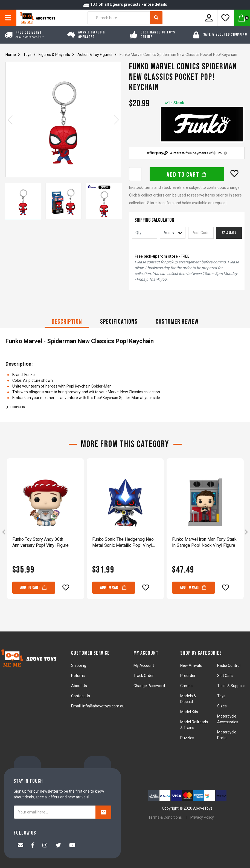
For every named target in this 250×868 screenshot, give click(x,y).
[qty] (145, 233)
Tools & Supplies (231, 686)
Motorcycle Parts (227, 735)
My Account (144, 665)
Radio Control (229, 665)
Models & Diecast (188, 699)
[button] (234, 173)
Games (186, 686)
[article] (45, 533)
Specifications (119, 322)
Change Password (149, 686)
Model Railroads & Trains (194, 725)
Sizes (222, 706)
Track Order (144, 676)
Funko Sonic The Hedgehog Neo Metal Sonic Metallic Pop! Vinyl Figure (123, 543)
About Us (79, 686)
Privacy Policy (202, 817)
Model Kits (189, 712)
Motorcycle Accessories (228, 719)
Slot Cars (225, 676)
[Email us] (21, 846)
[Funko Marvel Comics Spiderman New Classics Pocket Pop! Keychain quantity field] (135, 174)
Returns (78, 676)
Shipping (79, 665)
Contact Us (81, 696)
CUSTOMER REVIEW (177, 322)
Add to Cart (187, 175)
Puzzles (187, 738)
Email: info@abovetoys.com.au (98, 706)
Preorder (188, 676)
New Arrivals (191, 665)
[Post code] (201, 233)
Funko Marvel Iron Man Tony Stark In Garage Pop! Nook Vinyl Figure (204, 542)
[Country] (173, 233)
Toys (221, 696)
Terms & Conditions (165, 817)
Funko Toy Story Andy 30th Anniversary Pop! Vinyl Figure (40, 542)
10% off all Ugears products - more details (125, 4)
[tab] (67, 322)
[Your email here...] (55, 812)
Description (67, 322)
